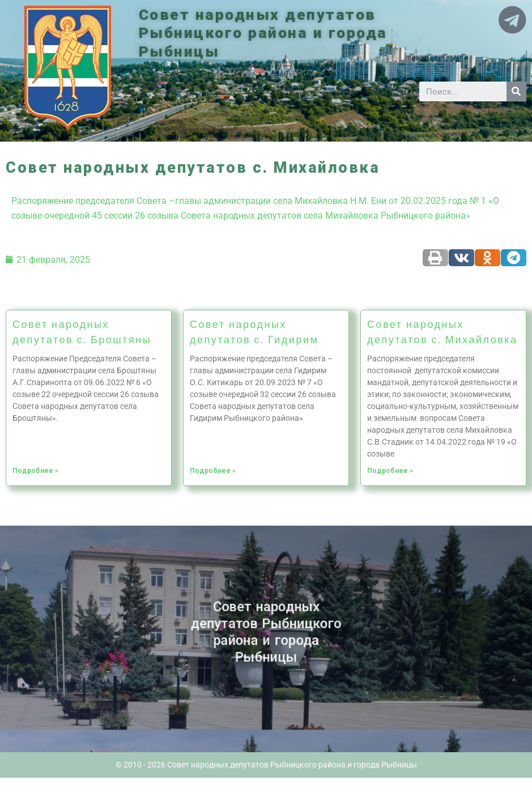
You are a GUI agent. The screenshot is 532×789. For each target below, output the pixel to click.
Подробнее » (35, 471)
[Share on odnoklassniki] (488, 258)
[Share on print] (435, 258)
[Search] (516, 91)
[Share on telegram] (514, 258)
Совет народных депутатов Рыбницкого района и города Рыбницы (265, 33)
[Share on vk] (461, 258)
